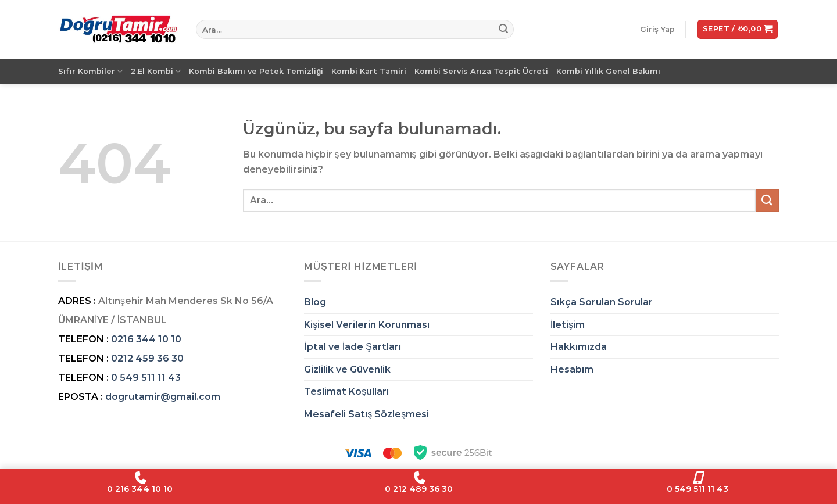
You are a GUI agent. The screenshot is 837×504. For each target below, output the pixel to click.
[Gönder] (503, 30)
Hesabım (572, 369)
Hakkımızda (579, 347)
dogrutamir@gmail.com (163, 397)
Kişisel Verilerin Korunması (367, 325)
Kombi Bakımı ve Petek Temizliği (256, 71)
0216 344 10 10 (146, 339)
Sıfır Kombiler (90, 71)
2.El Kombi (156, 71)
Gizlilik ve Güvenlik (347, 369)
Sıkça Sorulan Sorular (602, 302)
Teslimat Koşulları (346, 392)
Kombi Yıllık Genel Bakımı (608, 71)
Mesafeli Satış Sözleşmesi (366, 414)
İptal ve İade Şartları (353, 347)
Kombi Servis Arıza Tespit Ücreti (481, 71)
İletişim (568, 325)
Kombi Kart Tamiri (369, 71)
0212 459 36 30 (147, 358)
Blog (315, 302)
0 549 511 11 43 (146, 378)
